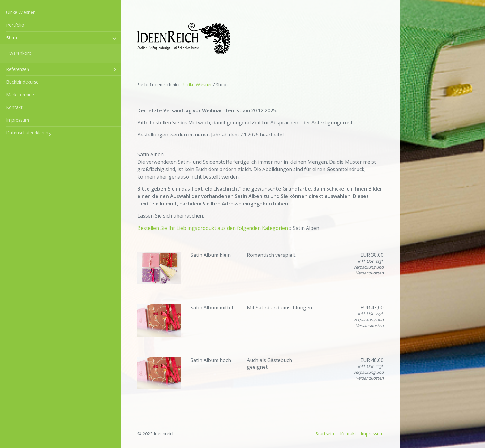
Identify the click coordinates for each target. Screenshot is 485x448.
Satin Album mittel (212, 308)
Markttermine (20, 95)
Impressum (18, 120)
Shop (12, 38)
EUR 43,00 (372, 308)
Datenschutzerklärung (29, 133)
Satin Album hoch (211, 360)
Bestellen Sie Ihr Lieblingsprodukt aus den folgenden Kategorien (213, 228)
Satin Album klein (211, 255)
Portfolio (15, 25)
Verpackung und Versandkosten (368, 270)
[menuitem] (61, 13)
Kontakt (14, 107)
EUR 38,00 (372, 255)
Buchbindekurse (22, 82)
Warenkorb (20, 53)
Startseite (326, 434)
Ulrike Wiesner (20, 12)
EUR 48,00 (372, 360)
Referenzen (18, 69)
